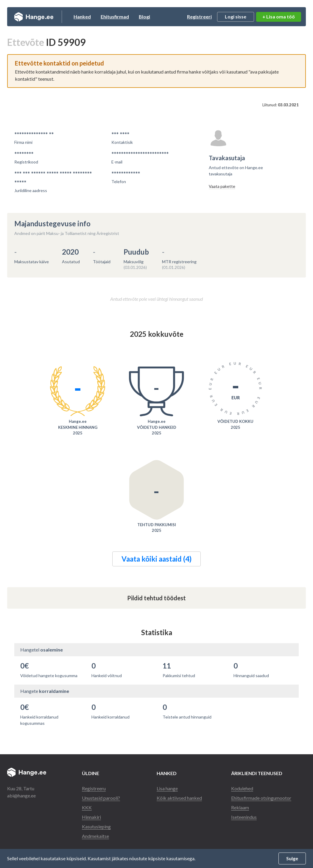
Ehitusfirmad (115, 17)
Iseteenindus (244, 817)
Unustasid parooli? (101, 798)
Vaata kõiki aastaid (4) (156, 559)
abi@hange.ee (21, 795)
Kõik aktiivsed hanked (179, 798)
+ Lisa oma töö (279, 17)
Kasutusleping (96, 826)
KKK (87, 807)
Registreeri (199, 17)
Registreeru (94, 788)
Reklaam (240, 807)
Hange (34, 17)
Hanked (82, 17)
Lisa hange (167, 788)
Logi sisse (236, 17)
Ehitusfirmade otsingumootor (261, 798)
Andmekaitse (95, 836)
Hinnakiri (91, 817)
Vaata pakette (222, 186)
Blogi (144, 17)
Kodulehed (242, 788)
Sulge (292, 858)
